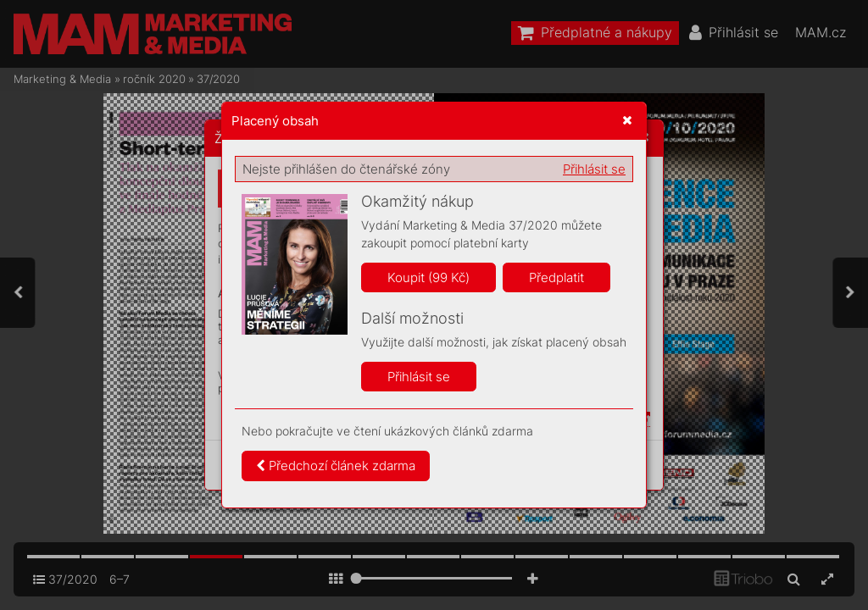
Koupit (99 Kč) (428, 277)
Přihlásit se (594, 169)
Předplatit (556, 277)
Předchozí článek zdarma (336, 466)
